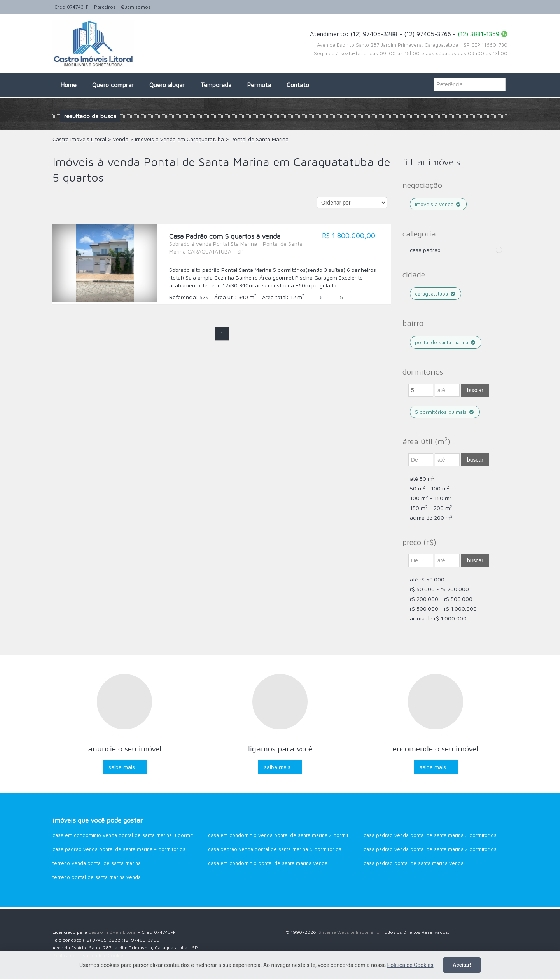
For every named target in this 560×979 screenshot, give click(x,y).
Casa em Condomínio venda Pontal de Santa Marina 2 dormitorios (284, 835)
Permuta (259, 85)
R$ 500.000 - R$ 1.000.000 (443, 609)
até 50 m (422, 479)
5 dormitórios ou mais (445, 412)
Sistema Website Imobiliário (349, 932)
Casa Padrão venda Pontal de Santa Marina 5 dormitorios (275, 849)
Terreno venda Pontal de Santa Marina (97, 863)
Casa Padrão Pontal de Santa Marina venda (414, 863)
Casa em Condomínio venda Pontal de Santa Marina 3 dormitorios (129, 835)
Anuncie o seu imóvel (125, 749)
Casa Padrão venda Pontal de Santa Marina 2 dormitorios (430, 849)
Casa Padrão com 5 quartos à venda (241, 244)
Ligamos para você (280, 749)
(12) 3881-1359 (479, 34)
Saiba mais (122, 767)
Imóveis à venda (438, 204)
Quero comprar (113, 85)
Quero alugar (167, 85)
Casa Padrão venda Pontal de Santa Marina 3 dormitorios (430, 835)
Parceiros (105, 7)
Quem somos (136, 7)
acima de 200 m (431, 518)
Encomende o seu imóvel (436, 749)
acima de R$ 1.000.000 (438, 618)
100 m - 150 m (431, 498)
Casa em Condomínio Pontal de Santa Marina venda (268, 863)
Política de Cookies (410, 965)
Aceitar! (462, 965)
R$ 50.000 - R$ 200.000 (439, 589)
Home (68, 85)
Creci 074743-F (72, 7)
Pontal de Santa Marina (446, 342)
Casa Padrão (425, 250)
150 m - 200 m (431, 508)
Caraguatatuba (436, 294)
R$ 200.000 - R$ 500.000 (441, 599)
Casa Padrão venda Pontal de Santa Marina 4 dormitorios (119, 849)
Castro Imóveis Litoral (113, 932)
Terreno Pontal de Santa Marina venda (97, 877)
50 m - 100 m (430, 488)
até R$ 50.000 (427, 579)
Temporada (216, 85)
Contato (298, 85)
